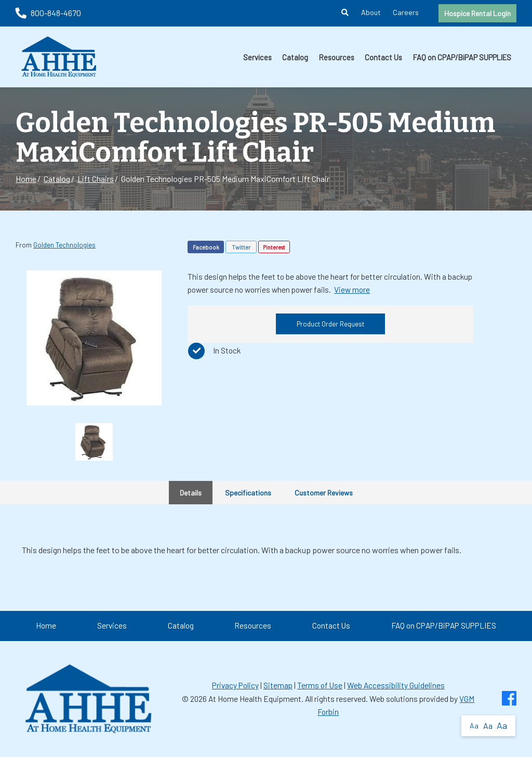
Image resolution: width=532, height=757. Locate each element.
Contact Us (383, 57)
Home (26, 179)
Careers (406, 12)
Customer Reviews (324, 493)
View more (352, 290)
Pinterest (274, 247)
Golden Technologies (64, 245)
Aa (474, 726)
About (371, 12)
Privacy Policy (235, 685)
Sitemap (278, 685)
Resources (337, 57)
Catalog (295, 57)
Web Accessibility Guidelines (396, 685)
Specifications (248, 493)
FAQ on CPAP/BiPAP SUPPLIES (462, 57)
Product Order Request (330, 324)
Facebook (206, 247)
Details (191, 493)
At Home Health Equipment (255, 699)
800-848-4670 (48, 13)
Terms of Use (320, 685)
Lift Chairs (96, 179)
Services (257, 57)
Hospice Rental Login (477, 13)
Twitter (241, 247)
